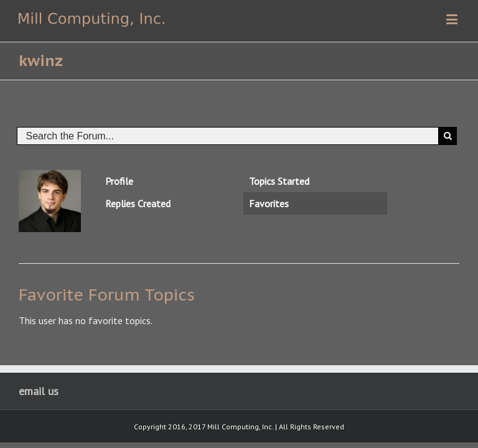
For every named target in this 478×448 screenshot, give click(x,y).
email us (39, 391)
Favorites (269, 203)
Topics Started (279, 181)
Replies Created (138, 203)
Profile (119, 181)
